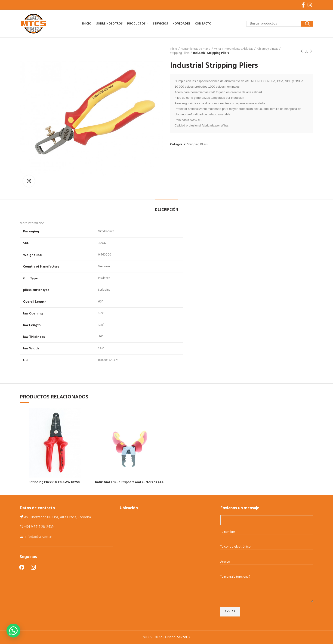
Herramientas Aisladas (239, 49)
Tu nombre (267, 535)
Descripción (166, 209)
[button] (13, 631)
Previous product (302, 51)
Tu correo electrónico (267, 550)
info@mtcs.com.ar (39, 537)
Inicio (174, 49)
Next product (311, 51)
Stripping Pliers (180, 53)
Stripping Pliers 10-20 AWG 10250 (55, 482)
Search (307, 24)
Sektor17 (184, 637)
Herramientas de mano (196, 49)
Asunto (267, 565)
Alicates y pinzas (267, 49)
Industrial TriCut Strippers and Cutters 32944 (129, 482)
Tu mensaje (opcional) (267, 584)
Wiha (217, 49)
